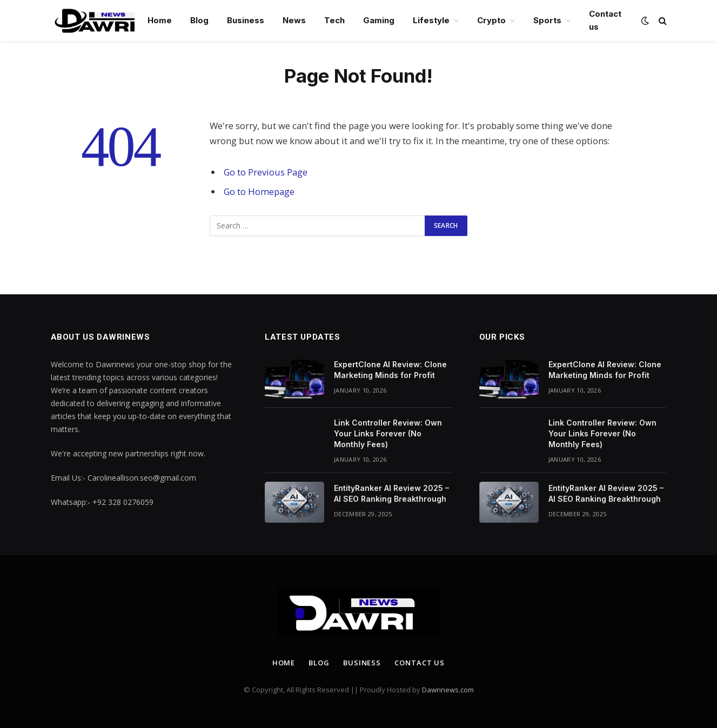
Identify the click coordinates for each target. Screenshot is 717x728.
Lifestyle (431, 20)
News (294, 20)
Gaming (379, 20)
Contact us (605, 20)
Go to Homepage (259, 191)
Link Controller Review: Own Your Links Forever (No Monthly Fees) (388, 433)
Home (160, 20)
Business (246, 20)
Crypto (491, 20)
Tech (334, 20)
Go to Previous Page (266, 172)
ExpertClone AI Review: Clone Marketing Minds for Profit (390, 370)
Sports (547, 20)
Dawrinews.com (448, 690)
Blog (199, 20)
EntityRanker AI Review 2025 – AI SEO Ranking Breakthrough (391, 493)
